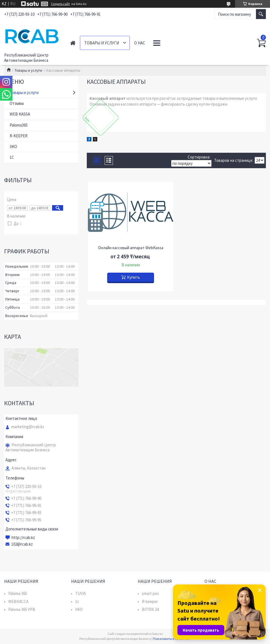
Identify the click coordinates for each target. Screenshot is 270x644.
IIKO (13, 147)
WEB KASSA (20, 114)
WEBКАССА (18, 601)
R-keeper (150, 601)
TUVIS (81, 593)
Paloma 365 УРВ (22, 609)
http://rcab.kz (23, 538)
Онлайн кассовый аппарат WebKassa (131, 248)
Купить (133, 277)
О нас (140, 43)
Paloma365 (19, 125)
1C (12, 157)
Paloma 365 (18, 593)
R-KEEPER (19, 136)
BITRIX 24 (150, 609)
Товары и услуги (102, 43)
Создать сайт (60, 4)
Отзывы (17, 103)
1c (77, 601)
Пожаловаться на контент (172, 639)
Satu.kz (157, 634)
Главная (73, 43)
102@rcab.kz (22, 544)
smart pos (150, 593)
